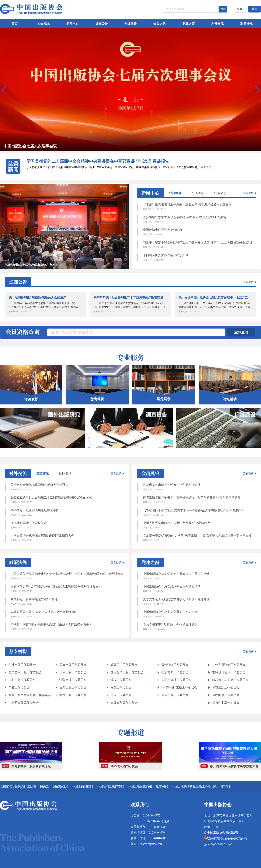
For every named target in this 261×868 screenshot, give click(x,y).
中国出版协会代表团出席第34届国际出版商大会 (67, 538)
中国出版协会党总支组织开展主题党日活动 (200, 589)
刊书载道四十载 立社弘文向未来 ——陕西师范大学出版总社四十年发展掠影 (200, 513)
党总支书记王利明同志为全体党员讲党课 (200, 627)
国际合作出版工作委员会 (127, 672)
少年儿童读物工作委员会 (229, 665)
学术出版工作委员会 (73, 695)
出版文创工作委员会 (124, 703)
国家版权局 (61, 786)
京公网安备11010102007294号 (228, 839)
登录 (240, 9)
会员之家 (159, 24)
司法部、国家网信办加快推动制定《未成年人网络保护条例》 (67, 627)
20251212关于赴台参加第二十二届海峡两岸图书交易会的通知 (67, 500)
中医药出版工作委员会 (24, 703)
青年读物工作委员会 (175, 665)
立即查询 (241, 332)
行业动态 (198, 193)
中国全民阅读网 (82, 786)
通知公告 (102, 24)
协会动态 (220, 193)
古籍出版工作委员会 (73, 687)
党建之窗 (189, 24)
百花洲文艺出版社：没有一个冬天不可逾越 (200, 487)
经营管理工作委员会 (73, 680)
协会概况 (43, 24)
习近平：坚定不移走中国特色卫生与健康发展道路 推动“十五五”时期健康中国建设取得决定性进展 (200, 245)
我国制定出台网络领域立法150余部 (67, 602)
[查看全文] (206, 167)
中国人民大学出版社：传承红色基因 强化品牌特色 (200, 525)
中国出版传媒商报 (140, 786)
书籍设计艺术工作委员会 (229, 672)
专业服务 (130, 24)
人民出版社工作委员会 (176, 680)
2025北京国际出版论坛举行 (67, 525)
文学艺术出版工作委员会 (25, 672)
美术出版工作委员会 (73, 672)
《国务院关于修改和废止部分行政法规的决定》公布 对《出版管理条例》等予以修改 (67, 576)
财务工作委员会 (121, 695)
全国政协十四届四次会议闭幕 (200, 232)
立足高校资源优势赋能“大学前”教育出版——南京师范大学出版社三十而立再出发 (200, 538)
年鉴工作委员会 (19, 687)
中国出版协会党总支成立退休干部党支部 (200, 614)
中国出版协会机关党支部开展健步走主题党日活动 (200, 576)
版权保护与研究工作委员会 (230, 680)
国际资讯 (65, 473)
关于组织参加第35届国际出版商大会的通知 (67, 487)
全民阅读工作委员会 (226, 695)
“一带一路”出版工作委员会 (179, 687)
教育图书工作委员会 (124, 665)
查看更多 (248, 193)
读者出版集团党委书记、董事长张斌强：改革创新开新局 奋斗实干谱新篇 (200, 500)
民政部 (45, 786)
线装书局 (162, 786)
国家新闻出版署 (26, 786)
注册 (255, 9)
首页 (15, 24)
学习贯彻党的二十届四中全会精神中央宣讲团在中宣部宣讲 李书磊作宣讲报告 (98, 161)
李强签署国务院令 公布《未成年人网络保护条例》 (67, 614)
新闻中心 (72, 24)
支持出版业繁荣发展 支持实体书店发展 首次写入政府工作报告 (200, 219)
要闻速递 (175, 193)
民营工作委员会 (121, 687)
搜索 (223, 9)
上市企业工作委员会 (226, 703)
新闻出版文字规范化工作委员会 (30, 695)
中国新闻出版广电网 (110, 786)
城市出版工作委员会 (226, 687)
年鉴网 (225, 786)
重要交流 (43, 473)
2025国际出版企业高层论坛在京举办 (67, 513)
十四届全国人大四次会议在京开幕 (200, 258)
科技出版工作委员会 (22, 665)
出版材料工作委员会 (175, 672)
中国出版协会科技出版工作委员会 (194, 786)
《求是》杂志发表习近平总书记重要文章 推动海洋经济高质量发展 (200, 207)
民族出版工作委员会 (73, 665)
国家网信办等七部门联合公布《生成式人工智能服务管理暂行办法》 (67, 589)
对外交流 (217, 24)
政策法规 (246, 24)
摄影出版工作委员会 (22, 680)
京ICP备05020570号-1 (218, 844)
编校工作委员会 (121, 680)
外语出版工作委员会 (175, 695)
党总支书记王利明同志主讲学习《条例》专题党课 (200, 602)
